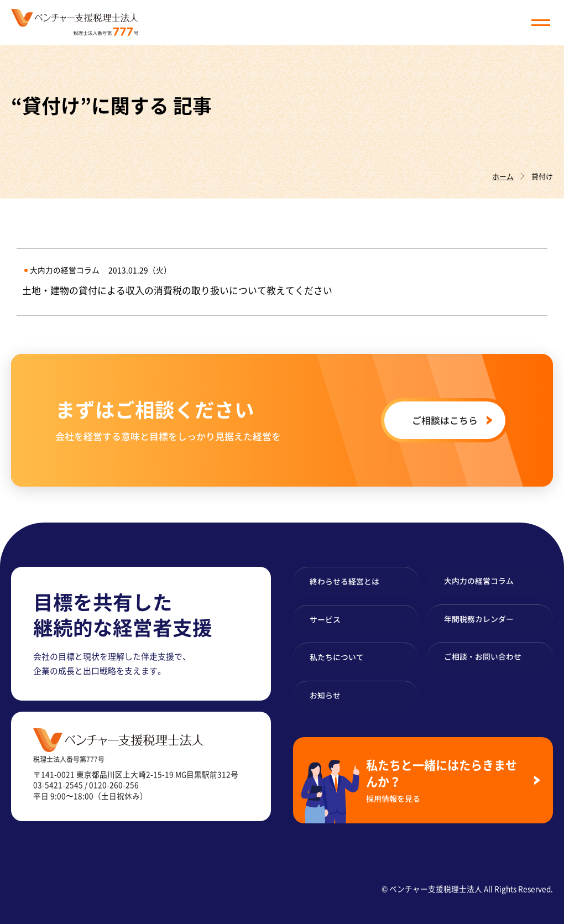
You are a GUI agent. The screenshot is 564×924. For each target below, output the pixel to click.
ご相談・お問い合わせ (483, 656)
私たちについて (337, 657)
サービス (325, 619)
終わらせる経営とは (344, 581)
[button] (541, 23)
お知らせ (325, 695)
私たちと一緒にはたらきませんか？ (446, 780)
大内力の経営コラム (479, 581)
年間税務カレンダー (479, 619)
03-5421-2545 (58, 785)
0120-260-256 (114, 785)
